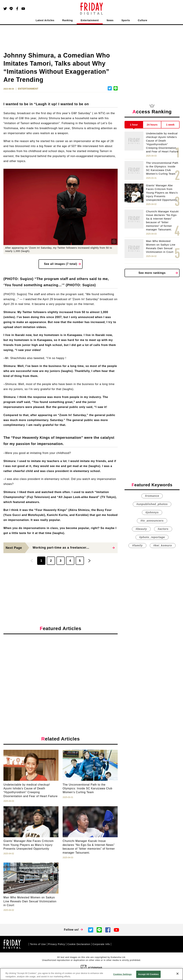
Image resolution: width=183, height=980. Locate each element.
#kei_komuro (163, 546)
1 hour (134, 125)
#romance (152, 496)
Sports (126, 20)
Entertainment (90, 20)
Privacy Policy (57, 944)
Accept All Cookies (148, 974)
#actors (163, 529)
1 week (170, 125)
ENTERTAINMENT (28, 89)
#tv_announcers (152, 521)
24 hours (152, 125)
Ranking (68, 20)
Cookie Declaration (79, 944)
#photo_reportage (152, 537)
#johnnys (152, 513)
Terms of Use (38, 944)
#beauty (141, 529)
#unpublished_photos (152, 504)
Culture (143, 20)
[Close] (177, 974)
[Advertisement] (61, 668)
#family (137, 546)
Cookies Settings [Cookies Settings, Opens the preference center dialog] (122, 974)
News (110, 20)
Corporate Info (101, 944)
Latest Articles (45, 20)
